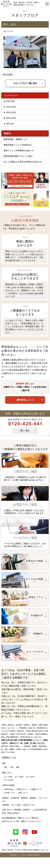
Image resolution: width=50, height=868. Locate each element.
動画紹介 (33, 798)
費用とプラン (7, 773)
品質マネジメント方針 (11, 821)
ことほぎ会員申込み (39, 810)
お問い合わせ (7, 810)
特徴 (4, 763)
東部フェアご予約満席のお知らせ (19, 150)
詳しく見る (25, 431)
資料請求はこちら (25, 400)
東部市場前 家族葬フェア (16, 139)
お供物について (36, 789)
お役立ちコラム (29, 805)
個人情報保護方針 (9, 818)
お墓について (23, 793)
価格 (18, 767)
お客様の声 (15, 798)
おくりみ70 (30, 777)
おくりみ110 (9, 780)
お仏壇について (10, 793)
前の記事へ (9, 75)
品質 (6, 767)
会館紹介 (5, 798)
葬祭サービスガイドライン (31, 821)
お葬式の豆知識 (8, 785)
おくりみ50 (19, 777)
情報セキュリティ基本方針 (28, 818)
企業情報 (5, 805)
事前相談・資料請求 (22, 810)
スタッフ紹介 (16, 805)
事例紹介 (25, 798)
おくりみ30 (8, 777)
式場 (12, 767)
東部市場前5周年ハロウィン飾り (18, 156)
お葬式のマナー (22, 789)
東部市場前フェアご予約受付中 (18, 145)
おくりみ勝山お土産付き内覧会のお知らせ (23, 162)
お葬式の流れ (9, 789)
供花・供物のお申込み (11, 813)
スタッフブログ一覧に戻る (25, 83)
